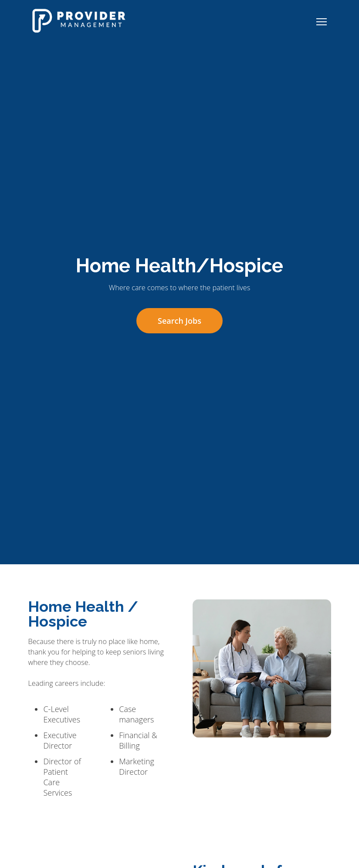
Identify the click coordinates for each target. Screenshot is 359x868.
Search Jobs (179, 321)
